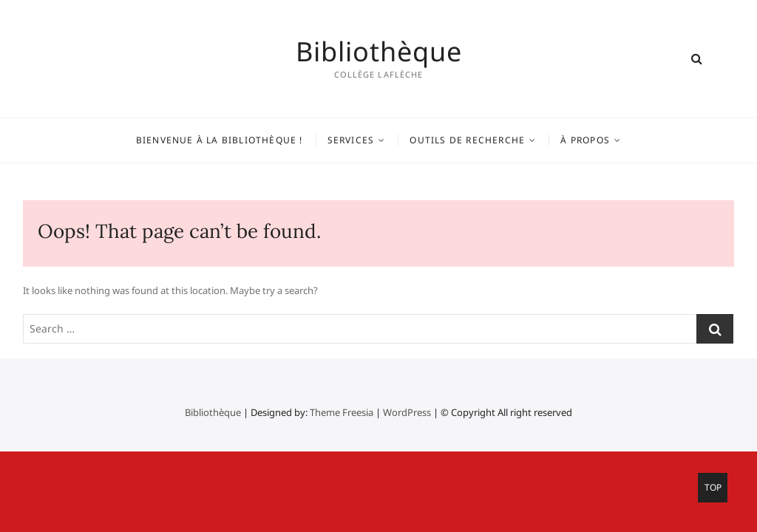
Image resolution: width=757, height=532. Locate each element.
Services (351, 140)
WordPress (407, 412)
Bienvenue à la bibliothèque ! (220, 140)
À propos (585, 140)
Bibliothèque (379, 52)
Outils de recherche (467, 140)
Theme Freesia (342, 412)
